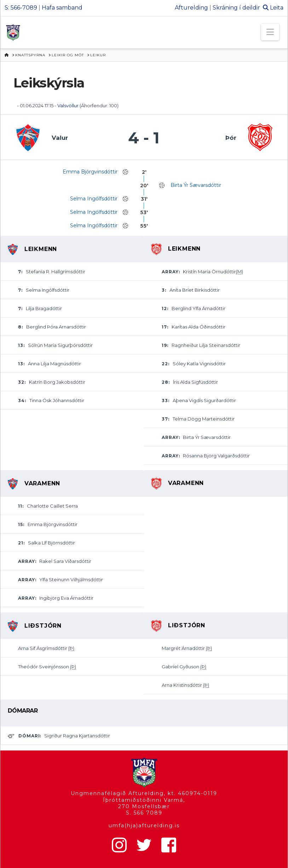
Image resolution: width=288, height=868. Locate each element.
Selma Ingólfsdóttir (94, 199)
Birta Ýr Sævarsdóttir (196, 185)
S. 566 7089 (144, 813)
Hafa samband (62, 8)
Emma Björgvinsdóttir (90, 172)
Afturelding (191, 8)
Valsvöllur (68, 105)
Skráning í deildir (236, 8)
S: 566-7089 (21, 8)
